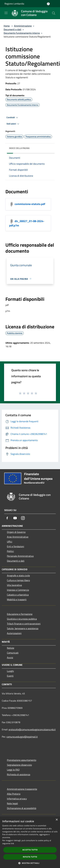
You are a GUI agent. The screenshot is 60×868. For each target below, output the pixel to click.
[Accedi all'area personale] (48, 4)
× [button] (57, 820)
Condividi (13, 118)
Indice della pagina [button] (19, 148)
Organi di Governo (16, 532)
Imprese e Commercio (18, 590)
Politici (10, 551)
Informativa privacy (17, 799)
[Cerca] (54, 13)
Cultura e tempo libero (18, 580)
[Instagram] (23, 518)
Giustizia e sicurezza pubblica (22, 619)
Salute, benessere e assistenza (23, 628)
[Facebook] (7, 518)
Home (7, 26)
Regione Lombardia (14, 4)
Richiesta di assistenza (19, 774)
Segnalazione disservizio (19, 765)
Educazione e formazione (20, 614)
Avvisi (10, 657)
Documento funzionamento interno (22, 33)
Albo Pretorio (14, 794)
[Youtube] (15, 518)
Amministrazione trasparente (22, 789)
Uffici (10, 542)
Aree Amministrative (18, 537)
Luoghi (10, 671)
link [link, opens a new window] (12, 843)
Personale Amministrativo (20, 556)
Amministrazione (23, 26)
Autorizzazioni (14, 633)
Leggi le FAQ (13, 770)
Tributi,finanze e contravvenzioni (24, 624)
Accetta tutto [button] (30, 850)
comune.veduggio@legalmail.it (22, 737)
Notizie (11, 648)
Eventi (10, 676)
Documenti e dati (12, 29)
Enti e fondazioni (16, 546)
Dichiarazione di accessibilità (22, 808)
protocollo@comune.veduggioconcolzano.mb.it (32, 729)
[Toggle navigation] (6, 13)
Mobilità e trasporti (17, 599)
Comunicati (13, 653)
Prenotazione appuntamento (22, 760)
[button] (30, 863)
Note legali (12, 803)
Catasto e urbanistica (18, 595)
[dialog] (30, 842)
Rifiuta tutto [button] (30, 857)
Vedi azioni (13, 124)
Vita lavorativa (14, 585)
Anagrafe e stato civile (18, 575)
